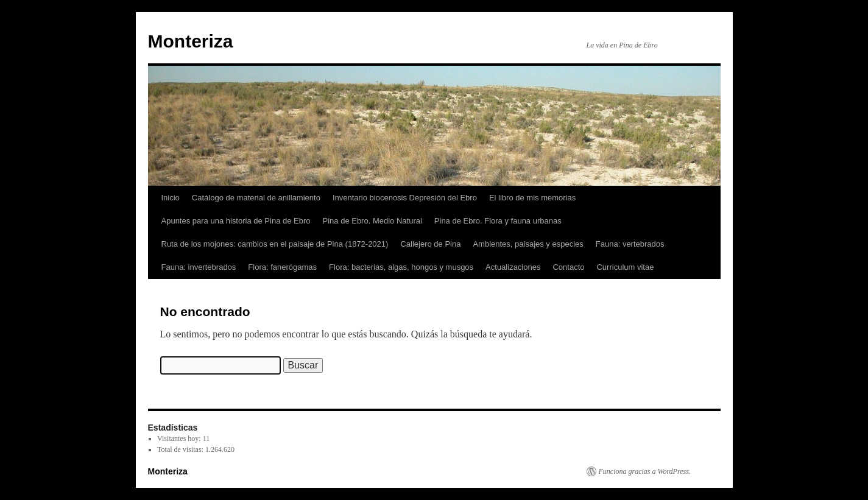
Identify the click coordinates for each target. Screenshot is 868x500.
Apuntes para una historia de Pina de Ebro (236, 221)
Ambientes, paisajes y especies (528, 244)
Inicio (171, 198)
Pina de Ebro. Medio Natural (372, 221)
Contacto (568, 267)
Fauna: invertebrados (199, 267)
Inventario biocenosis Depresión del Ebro (405, 198)
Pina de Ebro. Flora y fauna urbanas (498, 221)
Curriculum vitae (625, 267)
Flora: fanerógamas (282, 267)
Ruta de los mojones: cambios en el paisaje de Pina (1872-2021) (275, 244)
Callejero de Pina (430, 244)
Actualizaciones (513, 267)
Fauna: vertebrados (630, 244)
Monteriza (191, 41)
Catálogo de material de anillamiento (256, 198)
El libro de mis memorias (532, 198)
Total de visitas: (181, 449)
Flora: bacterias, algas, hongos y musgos (401, 267)
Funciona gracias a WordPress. (645, 471)
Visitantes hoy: (180, 438)
